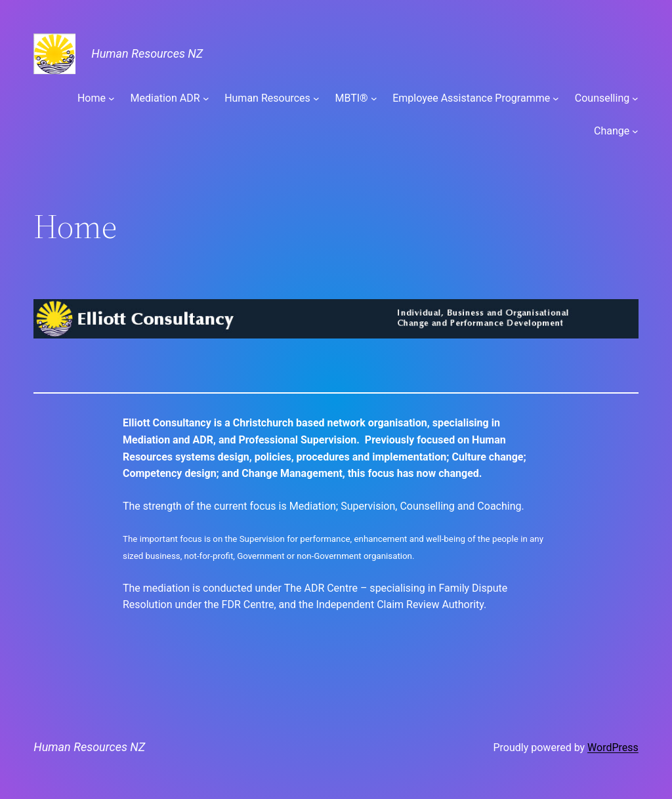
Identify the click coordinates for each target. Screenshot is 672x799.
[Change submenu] (635, 131)
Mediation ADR (165, 98)
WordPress (613, 748)
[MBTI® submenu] (374, 98)
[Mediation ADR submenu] (206, 98)
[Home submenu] (112, 98)
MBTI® (351, 98)
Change (612, 131)
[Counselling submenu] (635, 98)
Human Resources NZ (147, 53)
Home (92, 98)
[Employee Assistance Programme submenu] (556, 98)
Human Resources (267, 98)
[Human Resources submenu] (316, 98)
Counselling (602, 98)
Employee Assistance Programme (471, 98)
